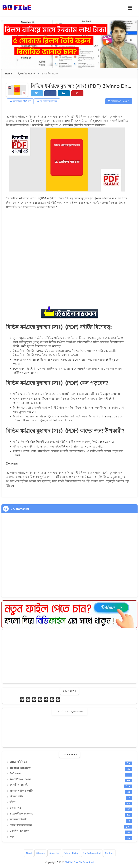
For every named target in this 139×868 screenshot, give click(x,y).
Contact (109, 853)
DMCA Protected (92, 853)
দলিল (12, 802)
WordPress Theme (20, 779)
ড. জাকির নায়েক (47, 101)
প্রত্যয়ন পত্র (15, 808)
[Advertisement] (69, 656)
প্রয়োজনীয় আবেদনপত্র (21, 814)
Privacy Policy (71, 853)
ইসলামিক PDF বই (20, 101)
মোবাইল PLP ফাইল (19, 831)
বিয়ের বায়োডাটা (18, 819)
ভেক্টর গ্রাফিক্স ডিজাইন (21, 825)
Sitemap (41, 853)
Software (15, 773)
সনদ (12, 837)
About (29, 853)
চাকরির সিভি (16, 796)
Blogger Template (20, 768)
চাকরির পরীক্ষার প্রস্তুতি (21, 791)
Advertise (54, 853)
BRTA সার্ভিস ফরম (19, 762)
